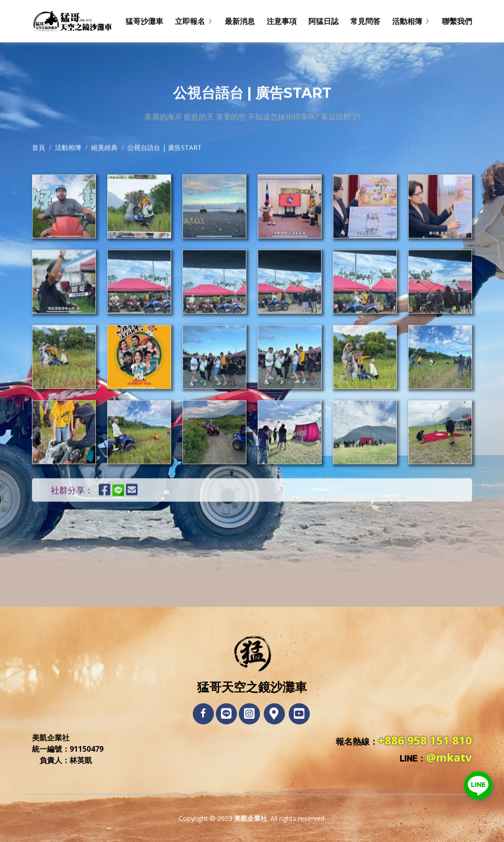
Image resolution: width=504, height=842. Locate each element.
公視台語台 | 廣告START (165, 173)
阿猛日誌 (323, 21)
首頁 (39, 173)
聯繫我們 (457, 21)
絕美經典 (104, 173)
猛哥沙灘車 (144, 21)
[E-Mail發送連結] (132, 522)
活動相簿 (68, 173)
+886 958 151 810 (425, 740)
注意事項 (282, 21)
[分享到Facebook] (105, 522)
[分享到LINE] (123, 522)
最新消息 (240, 21)
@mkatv (449, 757)
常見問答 (365, 21)
